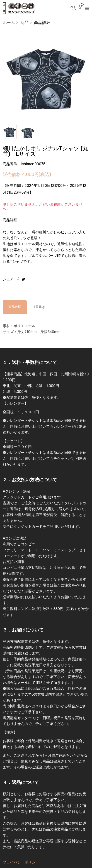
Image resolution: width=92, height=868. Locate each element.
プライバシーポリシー (21, 862)
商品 (24, 23)
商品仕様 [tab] (15, 307)
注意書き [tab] (39, 307)
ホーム (9, 23)
